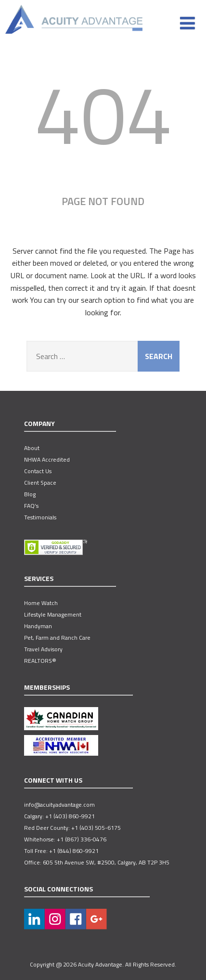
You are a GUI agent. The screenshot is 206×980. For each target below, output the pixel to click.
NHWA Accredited (47, 460)
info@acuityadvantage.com (59, 805)
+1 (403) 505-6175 (96, 828)
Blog (30, 494)
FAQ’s (31, 506)
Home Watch (41, 603)
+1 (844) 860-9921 (74, 851)
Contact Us (38, 471)
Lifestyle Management (53, 615)
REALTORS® (40, 661)
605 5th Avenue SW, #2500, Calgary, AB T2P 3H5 (106, 863)
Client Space (40, 483)
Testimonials (40, 517)
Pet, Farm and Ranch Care (57, 638)
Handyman (38, 626)
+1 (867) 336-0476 (82, 839)
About (32, 448)
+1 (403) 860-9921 (70, 816)
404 (103, 113)
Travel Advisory (43, 649)
